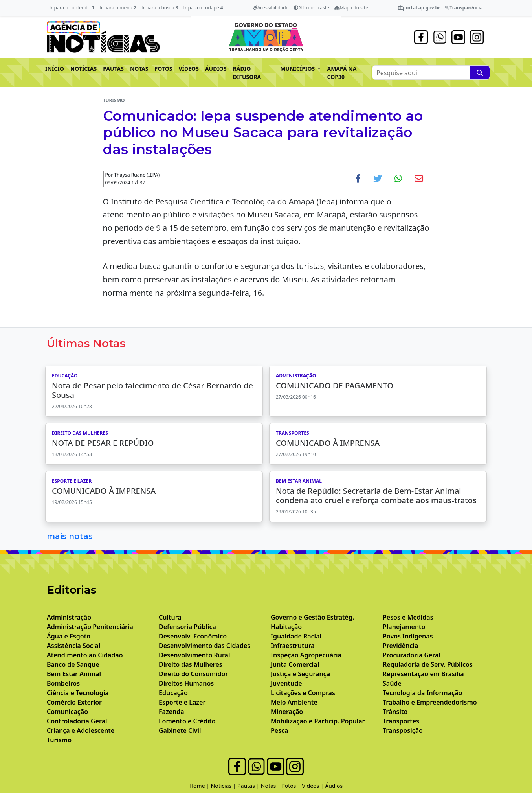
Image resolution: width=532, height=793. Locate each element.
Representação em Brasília (423, 674)
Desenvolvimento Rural (194, 655)
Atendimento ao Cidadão (85, 655)
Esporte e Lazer (182, 702)
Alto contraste (311, 8)
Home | (200, 786)
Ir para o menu (118, 8)
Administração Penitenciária (90, 627)
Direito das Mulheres (191, 664)
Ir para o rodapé (203, 8)
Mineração (287, 712)
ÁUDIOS (216, 69)
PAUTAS (113, 69)
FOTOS (164, 69)
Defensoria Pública (187, 627)
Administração (69, 617)
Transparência (464, 8)
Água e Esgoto (69, 636)
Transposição (403, 730)
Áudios (334, 786)
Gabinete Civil (180, 730)
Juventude (286, 683)
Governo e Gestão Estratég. (312, 617)
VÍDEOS (188, 69)
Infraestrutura (293, 646)
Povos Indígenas (408, 636)
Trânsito (395, 712)
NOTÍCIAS (83, 69)
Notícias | (224, 786)
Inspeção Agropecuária (306, 655)
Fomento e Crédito (187, 721)
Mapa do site (351, 8)
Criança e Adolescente (81, 730)
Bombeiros (63, 683)
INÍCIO (55, 69)
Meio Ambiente (294, 702)
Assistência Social (73, 646)
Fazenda (172, 712)
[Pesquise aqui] (480, 73)
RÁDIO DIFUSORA (247, 73)
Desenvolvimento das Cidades (205, 646)
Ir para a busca (160, 8)
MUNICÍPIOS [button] (298, 69)
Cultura (170, 617)
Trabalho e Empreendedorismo (430, 702)
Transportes (401, 721)
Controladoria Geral (77, 721)
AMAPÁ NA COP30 (342, 73)
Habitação (286, 627)
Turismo (59, 740)
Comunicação (67, 712)
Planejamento (404, 627)
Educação (173, 693)
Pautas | (249, 786)
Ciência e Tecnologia (78, 693)
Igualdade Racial (296, 636)
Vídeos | (314, 786)
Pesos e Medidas (408, 617)
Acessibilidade (271, 8)
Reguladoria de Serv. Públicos (428, 664)
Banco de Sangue (73, 664)
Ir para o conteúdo (72, 8)
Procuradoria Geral (412, 655)
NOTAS (139, 69)
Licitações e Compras (303, 693)
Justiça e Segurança (300, 674)
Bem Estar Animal (74, 674)
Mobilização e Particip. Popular (318, 721)
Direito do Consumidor (193, 674)
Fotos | (292, 786)
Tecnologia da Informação (422, 693)
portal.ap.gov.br (419, 8)
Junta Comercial (295, 664)
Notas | (272, 786)
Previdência (400, 646)
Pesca (279, 730)
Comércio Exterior (74, 702)
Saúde (392, 683)
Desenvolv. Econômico (193, 636)
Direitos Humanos (186, 683)
